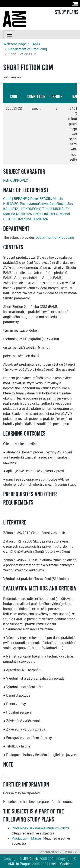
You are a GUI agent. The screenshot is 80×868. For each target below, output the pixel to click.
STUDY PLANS (67, 12)
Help (54, 864)
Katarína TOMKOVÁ (33, 219)
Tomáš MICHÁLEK (56, 209)
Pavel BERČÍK (41, 199)
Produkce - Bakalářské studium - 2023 (40, 828)
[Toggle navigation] (9, 35)
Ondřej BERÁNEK (16, 199)
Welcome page (15, 44)
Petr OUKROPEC (16, 180)
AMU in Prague (19, 864)
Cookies (66, 864)
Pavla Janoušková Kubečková (43, 204)
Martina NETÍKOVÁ (17, 214)
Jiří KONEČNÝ (30, 209)
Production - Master (27, 838)
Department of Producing (28, 49)
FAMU (35, 44)
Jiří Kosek (30, 859)
